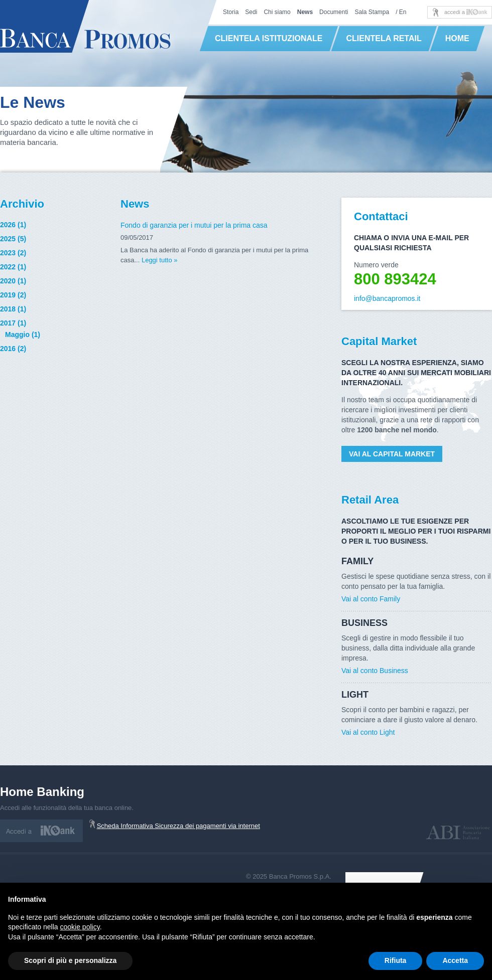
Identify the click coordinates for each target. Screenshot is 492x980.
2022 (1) (13, 267)
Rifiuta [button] (396, 960)
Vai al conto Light (368, 732)
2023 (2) (13, 253)
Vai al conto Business (375, 671)
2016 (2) (13, 349)
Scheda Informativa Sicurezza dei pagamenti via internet (178, 826)
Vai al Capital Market (392, 454)
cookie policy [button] (80, 927)
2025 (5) (13, 239)
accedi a (466, 12)
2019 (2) (13, 295)
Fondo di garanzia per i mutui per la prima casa (194, 225)
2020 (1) (13, 281)
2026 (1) (13, 225)
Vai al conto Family (371, 599)
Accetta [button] (455, 960)
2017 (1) (13, 323)
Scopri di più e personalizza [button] (70, 960)
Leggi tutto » (160, 260)
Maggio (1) (23, 335)
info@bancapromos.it (387, 298)
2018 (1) (13, 309)
